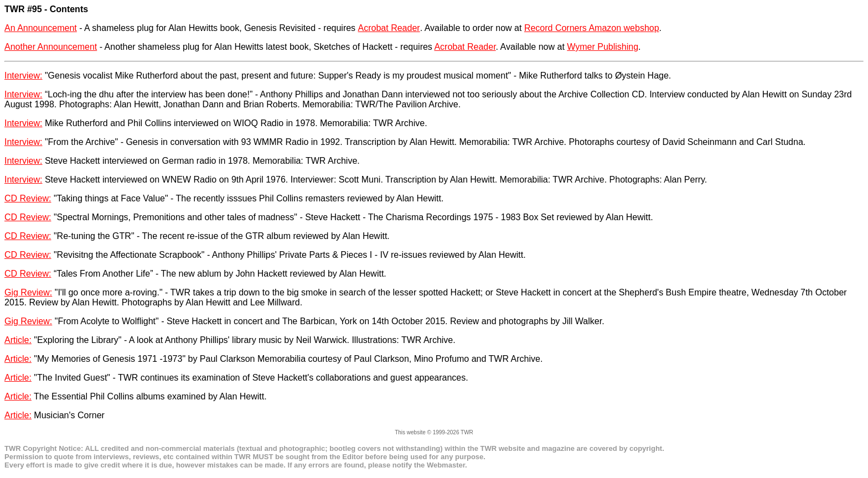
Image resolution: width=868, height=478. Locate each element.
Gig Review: (28, 292)
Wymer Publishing (603, 47)
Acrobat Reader (389, 28)
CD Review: (28, 198)
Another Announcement (51, 47)
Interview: (23, 76)
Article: (18, 340)
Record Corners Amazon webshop (592, 28)
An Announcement (41, 28)
